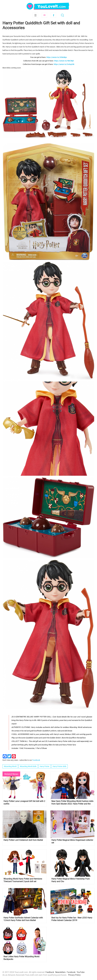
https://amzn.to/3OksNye (57, 57)
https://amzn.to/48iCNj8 (64, 61)
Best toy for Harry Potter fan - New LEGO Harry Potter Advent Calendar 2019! (72, 919)
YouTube (81, 972)
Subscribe (44, 15)
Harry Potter (45, 766)
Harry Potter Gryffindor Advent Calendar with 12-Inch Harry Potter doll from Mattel (23, 919)
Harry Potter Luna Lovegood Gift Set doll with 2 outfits (24, 802)
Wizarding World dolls (28, 766)
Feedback (50, 972)
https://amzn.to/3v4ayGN (64, 64)
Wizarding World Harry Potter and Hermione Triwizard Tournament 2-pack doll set (23, 880)
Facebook (53, 15)
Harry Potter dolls (59, 766)
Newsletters (60, 972)
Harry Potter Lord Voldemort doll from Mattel (23, 840)
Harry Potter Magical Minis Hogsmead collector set (72, 841)
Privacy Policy (74, 975)
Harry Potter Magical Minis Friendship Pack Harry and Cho (70, 880)
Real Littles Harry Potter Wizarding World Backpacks (21, 958)
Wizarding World (10, 766)
